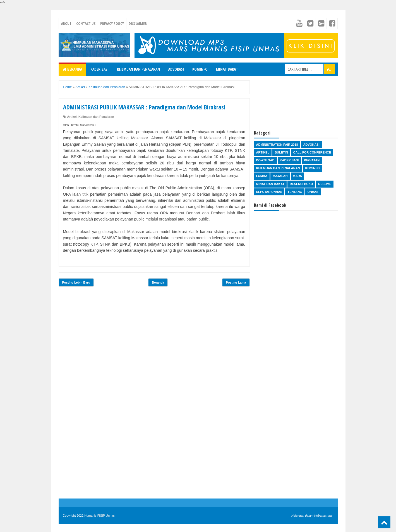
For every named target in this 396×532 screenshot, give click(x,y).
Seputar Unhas (269, 192)
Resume (325, 184)
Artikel (72, 117)
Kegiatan (312, 160)
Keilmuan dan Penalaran (138, 69)
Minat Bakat (227, 69)
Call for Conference (312, 152)
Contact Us (86, 23)
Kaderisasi (99, 69)
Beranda (72, 69)
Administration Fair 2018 (277, 145)
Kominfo (200, 69)
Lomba (262, 176)
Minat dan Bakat (270, 184)
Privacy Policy (112, 23)
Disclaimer (138, 23)
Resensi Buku (301, 184)
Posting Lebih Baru (76, 282)
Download (265, 160)
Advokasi (176, 69)
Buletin (281, 152)
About (66, 23)
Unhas (313, 192)
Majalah (280, 176)
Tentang (295, 192)
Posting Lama (236, 282)
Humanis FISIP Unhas (99, 516)
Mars (297, 176)
